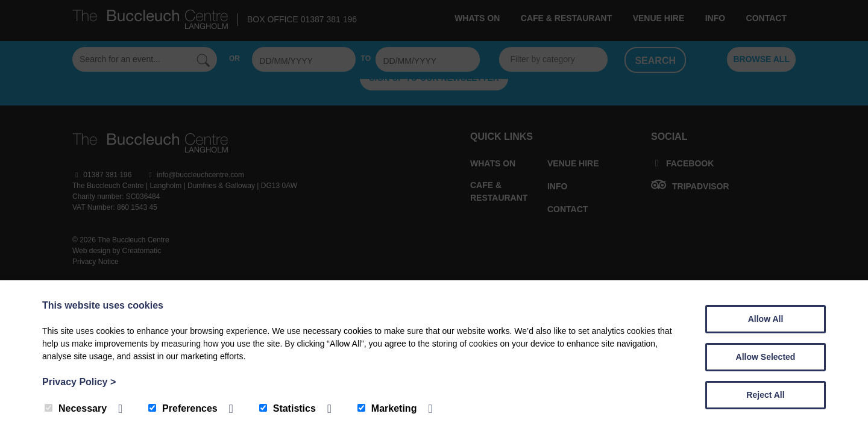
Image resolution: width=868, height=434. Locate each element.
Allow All (766, 319)
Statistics (288, 408)
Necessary (76, 408)
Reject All (765, 395)
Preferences (183, 408)
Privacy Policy (79, 382)
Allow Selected (766, 357)
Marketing (387, 408)
